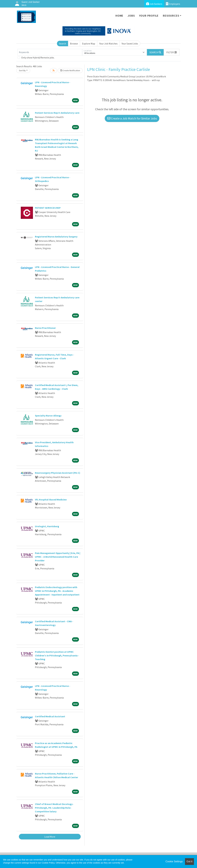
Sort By (22, 70)
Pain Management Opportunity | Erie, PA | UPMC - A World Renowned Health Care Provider (58, 557)
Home (119, 16)
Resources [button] (171, 16)
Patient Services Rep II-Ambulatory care (57, 113)
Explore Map (89, 44)
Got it (189, 861)
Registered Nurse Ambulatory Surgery (56, 237)
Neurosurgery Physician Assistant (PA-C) (58, 473)
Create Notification (70, 70)
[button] (172, 52)
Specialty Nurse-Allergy (48, 416)
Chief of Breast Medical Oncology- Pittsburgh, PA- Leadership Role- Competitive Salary (54, 808)
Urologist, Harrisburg (47, 526)
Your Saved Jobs (130, 44)
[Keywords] (50, 52)
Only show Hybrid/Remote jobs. (38, 58)
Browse (74, 44)
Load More (50, 837)
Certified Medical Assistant (50, 716)
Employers (173, 4)
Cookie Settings (174, 861)
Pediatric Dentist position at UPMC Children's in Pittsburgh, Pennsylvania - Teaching (57, 655)
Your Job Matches (108, 44)
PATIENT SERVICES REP (48, 208)
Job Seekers (154, 4)
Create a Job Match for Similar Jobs (132, 118)
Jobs (131, 16)
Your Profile (149, 16)
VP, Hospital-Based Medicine (51, 500)
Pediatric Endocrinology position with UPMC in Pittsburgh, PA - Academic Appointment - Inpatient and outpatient (57, 591)
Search (62, 44)
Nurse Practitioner (45, 328)
